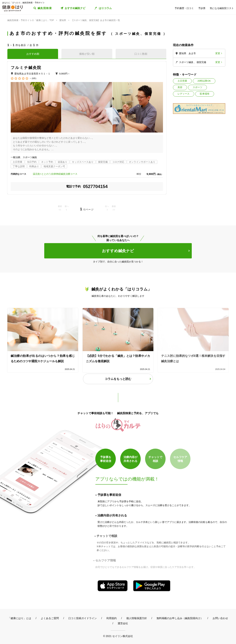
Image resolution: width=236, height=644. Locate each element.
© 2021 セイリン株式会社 (118, 636)
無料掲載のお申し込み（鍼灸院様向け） (180, 618)
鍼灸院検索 (45, 8)
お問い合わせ (220, 618)
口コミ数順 (141, 54)
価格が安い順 (87, 54)
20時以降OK (204, 81)
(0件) (34, 78)
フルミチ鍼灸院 (26, 68)
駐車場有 (205, 94)
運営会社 (123, 623)
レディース (184, 94)
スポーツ (197, 87)
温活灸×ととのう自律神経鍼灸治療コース (55, 174)
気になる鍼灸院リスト (222, 8)
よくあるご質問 (50, 618)
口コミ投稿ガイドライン (83, 618)
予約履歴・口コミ (184, 8)
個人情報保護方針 (137, 618)
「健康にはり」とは (20, 618)
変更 (218, 53)
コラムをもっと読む (118, 379)
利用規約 (112, 618)
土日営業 (182, 81)
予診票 (202, 8)
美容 (180, 87)
